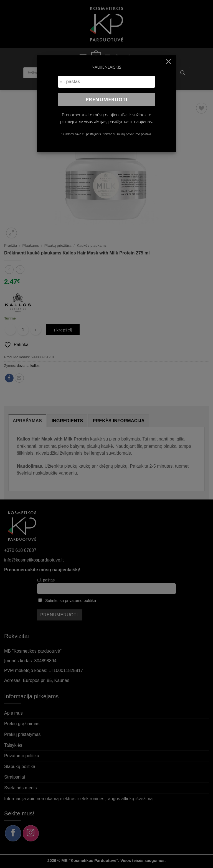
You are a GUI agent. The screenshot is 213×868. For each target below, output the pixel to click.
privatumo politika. (139, 134)
